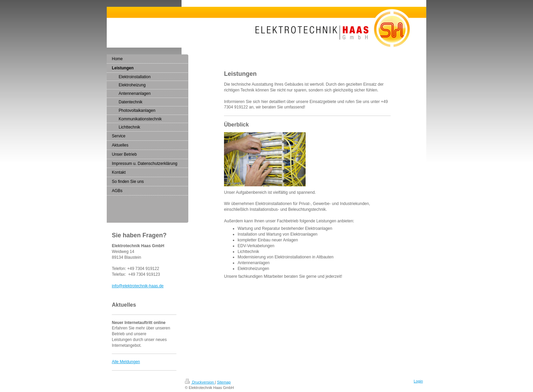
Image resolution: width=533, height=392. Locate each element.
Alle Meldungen (126, 362)
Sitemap (224, 382)
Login (418, 381)
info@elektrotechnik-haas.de (138, 286)
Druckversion (200, 382)
